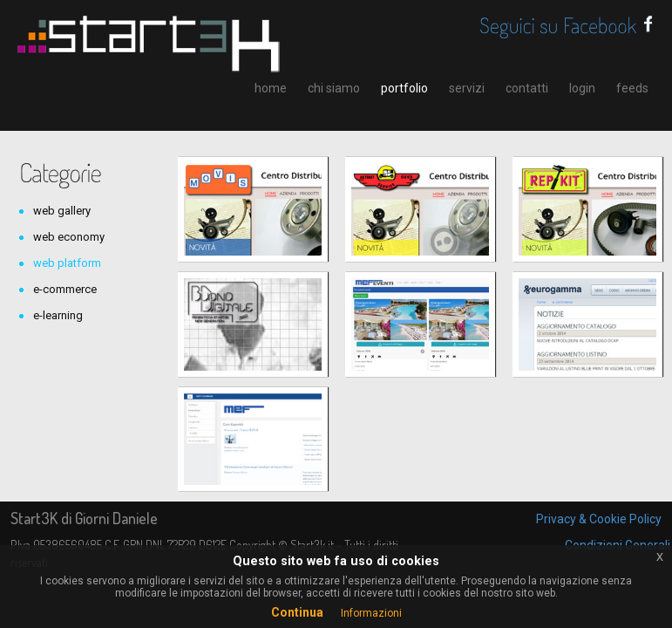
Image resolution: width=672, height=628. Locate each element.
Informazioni (371, 613)
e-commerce (65, 289)
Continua (297, 612)
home (271, 88)
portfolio (404, 88)
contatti (527, 88)
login (582, 88)
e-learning (58, 315)
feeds (632, 88)
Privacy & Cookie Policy (599, 519)
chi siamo (334, 88)
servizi (467, 88)
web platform (67, 263)
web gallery (62, 211)
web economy (69, 237)
